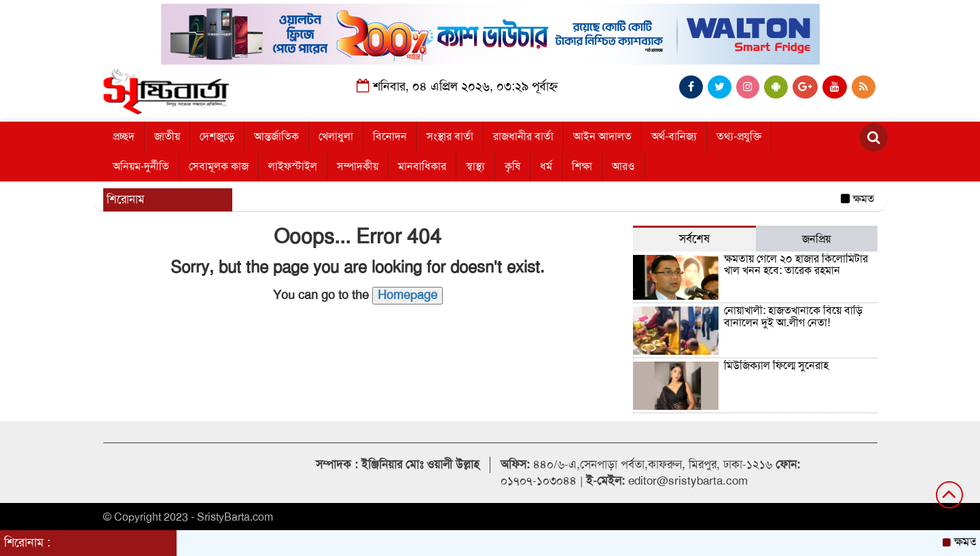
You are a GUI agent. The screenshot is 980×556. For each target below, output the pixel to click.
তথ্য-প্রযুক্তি (739, 137)
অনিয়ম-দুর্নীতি (141, 167)
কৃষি (512, 167)
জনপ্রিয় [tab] (816, 239)
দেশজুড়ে (217, 137)
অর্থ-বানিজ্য (674, 137)
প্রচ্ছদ (124, 137)
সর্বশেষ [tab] (694, 239)
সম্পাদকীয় (358, 167)
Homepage (407, 295)
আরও (623, 167)
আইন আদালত (602, 137)
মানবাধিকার (422, 167)
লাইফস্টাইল (293, 167)
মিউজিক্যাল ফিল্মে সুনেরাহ (776, 366)
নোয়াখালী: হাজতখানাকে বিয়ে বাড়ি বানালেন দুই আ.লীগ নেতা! (793, 317)
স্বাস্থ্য (475, 167)
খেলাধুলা (336, 137)
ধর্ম (546, 167)
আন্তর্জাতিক (276, 137)
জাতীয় (167, 137)
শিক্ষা (582, 167)
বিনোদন (390, 137)
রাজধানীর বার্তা (523, 137)
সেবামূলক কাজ (219, 167)
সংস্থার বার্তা (450, 137)
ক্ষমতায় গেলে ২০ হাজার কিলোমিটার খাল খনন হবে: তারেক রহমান (796, 265)
